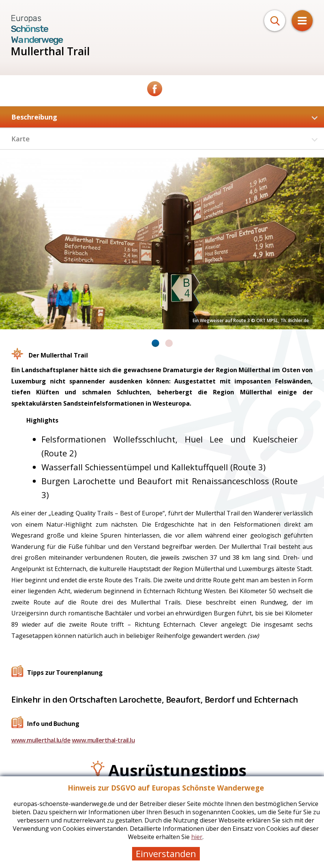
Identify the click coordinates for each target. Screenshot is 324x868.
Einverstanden (166, 854)
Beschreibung (164, 117)
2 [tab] (169, 343)
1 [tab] (155, 343)
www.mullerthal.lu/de (41, 740)
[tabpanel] (162, 243)
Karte (164, 139)
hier (197, 837)
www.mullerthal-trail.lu (103, 740)
